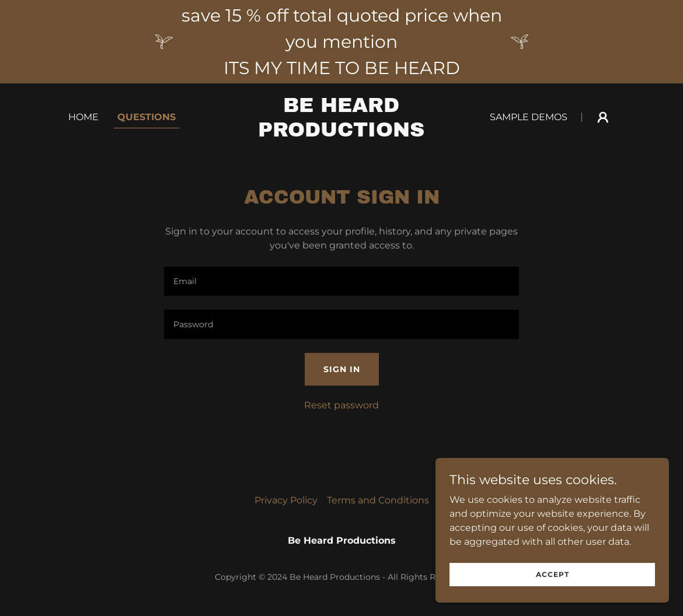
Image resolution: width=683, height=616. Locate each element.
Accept (553, 574)
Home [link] (83, 117)
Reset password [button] (341, 405)
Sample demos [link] (529, 117)
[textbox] (341, 281)
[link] (341, 133)
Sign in (342, 369)
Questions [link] (147, 117)
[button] (603, 117)
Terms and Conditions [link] (378, 500)
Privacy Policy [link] (286, 500)
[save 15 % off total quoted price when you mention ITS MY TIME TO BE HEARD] (341, 42)
